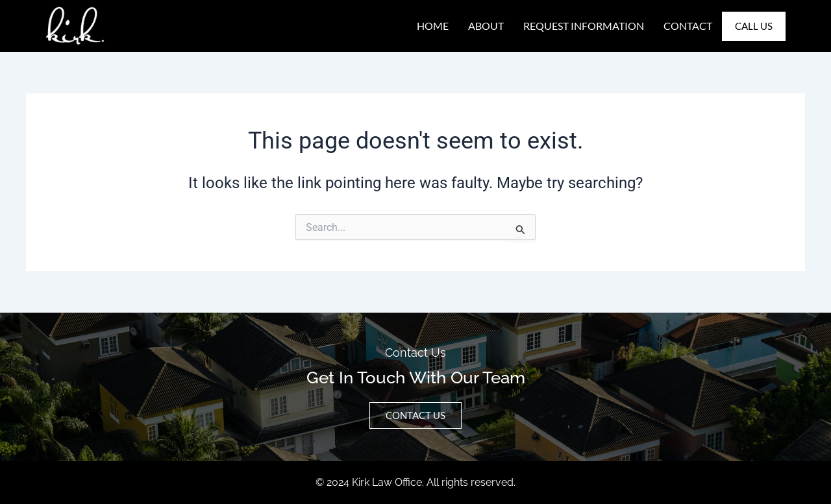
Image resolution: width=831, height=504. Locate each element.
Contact (688, 26)
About (486, 26)
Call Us (754, 26)
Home (433, 26)
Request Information (584, 26)
